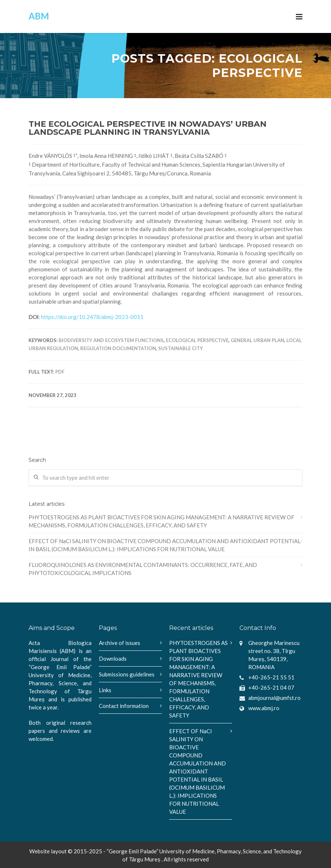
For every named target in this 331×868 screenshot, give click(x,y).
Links (105, 690)
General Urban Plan (257, 340)
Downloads (113, 659)
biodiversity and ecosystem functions (111, 340)
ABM (39, 16)
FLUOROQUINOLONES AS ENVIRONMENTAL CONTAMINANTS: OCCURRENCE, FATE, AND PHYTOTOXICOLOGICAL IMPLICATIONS (143, 569)
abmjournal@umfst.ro (274, 698)
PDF (60, 372)
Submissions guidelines (127, 674)
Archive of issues (120, 643)
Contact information (124, 706)
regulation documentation (118, 348)
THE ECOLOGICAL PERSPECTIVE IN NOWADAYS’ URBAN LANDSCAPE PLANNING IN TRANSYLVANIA (148, 128)
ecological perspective (197, 340)
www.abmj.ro (264, 708)
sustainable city (181, 348)
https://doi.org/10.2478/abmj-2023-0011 (92, 317)
